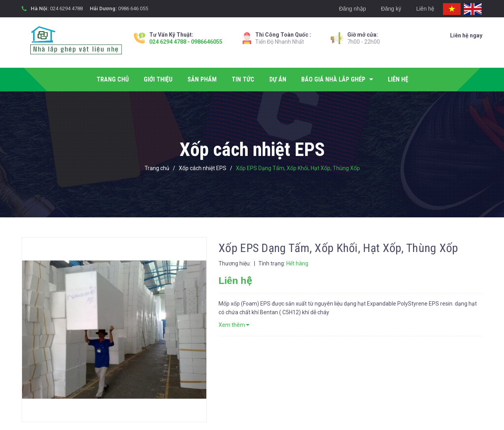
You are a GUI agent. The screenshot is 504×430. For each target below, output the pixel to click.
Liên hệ (425, 9)
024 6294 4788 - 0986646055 (186, 42)
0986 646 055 (133, 8)
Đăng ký (391, 9)
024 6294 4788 (66, 8)
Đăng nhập (353, 9)
